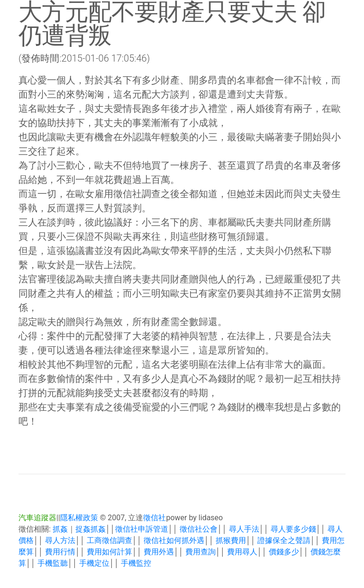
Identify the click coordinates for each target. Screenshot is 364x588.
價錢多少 (284, 552)
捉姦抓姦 (91, 529)
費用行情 (60, 552)
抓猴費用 (231, 540)
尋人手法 (244, 529)
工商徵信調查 (109, 540)
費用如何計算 (109, 552)
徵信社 (155, 518)
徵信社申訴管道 (142, 529)
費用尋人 (242, 552)
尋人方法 (60, 540)
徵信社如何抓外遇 (174, 540)
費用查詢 (200, 552)
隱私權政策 (79, 518)
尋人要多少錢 (293, 529)
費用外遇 (159, 552)
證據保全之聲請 (284, 540)
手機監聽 (53, 563)
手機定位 (94, 563)
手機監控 (136, 563)
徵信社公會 (199, 529)
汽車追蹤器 (37, 518)
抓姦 (60, 529)
